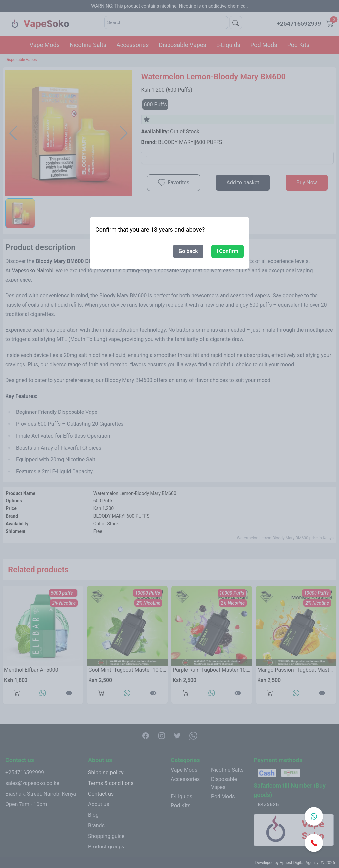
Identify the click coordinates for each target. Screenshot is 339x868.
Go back (188, 251)
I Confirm (227, 251)
